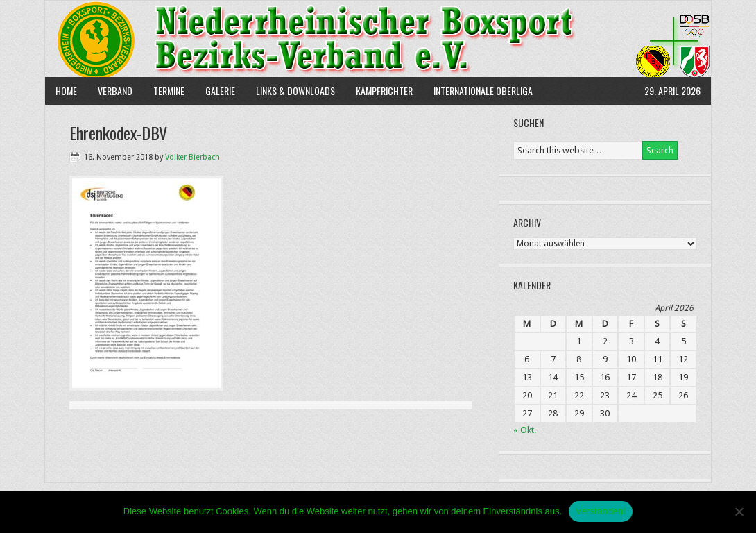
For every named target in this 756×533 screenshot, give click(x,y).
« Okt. (525, 430)
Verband (110, 91)
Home (66, 91)
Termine (169, 91)
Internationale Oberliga (483, 91)
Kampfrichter (379, 91)
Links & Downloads (295, 91)
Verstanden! (601, 511)
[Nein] (739, 511)
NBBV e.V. (378, 39)
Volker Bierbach (192, 157)
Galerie (220, 91)
